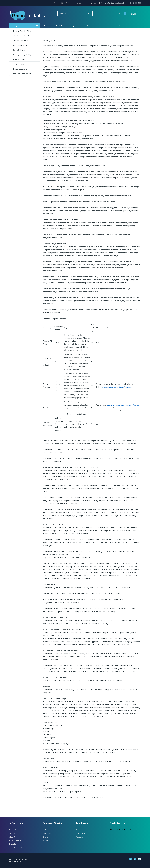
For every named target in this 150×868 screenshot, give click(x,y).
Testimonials (47, 833)
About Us (12, 837)
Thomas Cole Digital (21, 859)
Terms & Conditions (16, 847)
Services (12, 833)
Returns (45, 837)
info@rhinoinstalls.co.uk (115, 3)
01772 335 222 (135, 3)
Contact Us (46, 830)
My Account (70, 3)
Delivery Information (16, 840)
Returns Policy (14, 830)
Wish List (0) (58, 3)
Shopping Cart (82, 3)
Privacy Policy (57, 32)
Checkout (93, 3)
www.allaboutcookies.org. (126, 443)
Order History (81, 833)
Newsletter (80, 837)
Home (47, 32)
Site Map (46, 840)
